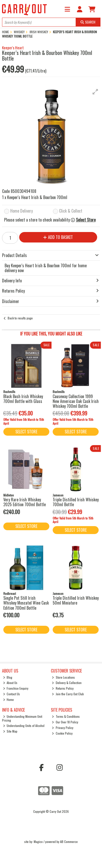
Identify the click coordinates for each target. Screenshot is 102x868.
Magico (38, 842)
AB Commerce (69, 842)
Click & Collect (71, 211)
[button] (95, 92)
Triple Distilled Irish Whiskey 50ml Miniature (76, 600)
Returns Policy (63, 688)
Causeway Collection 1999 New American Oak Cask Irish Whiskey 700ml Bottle (76, 401)
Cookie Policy (62, 733)
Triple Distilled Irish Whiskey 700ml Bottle (76, 502)
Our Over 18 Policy (65, 722)
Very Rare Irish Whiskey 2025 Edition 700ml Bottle (25, 502)
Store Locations (63, 677)
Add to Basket (58, 237)
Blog (8, 677)
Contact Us (12, 694)
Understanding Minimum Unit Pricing (22, 718)
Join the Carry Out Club (68, 694)
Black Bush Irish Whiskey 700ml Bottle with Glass (23, 399)
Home (9, 699)
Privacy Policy (63, 728)
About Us (10, 683)
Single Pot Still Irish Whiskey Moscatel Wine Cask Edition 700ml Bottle (26, 603)
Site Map (10, 731)
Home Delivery (21, 211)
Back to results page (20, 318)
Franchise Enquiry (16, 688)
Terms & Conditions (66, 716)
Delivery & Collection (67, 683)
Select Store (86, 220)
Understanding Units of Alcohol (24, 726)
